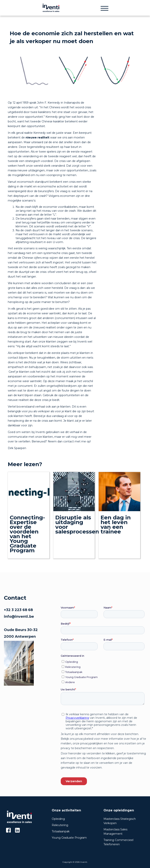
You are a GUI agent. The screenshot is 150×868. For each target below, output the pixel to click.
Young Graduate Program (69, 838)
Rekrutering (60, 825)
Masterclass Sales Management (115, 832)
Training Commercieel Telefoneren (118, 842)
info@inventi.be (19, 617)
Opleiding (58, 819)
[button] (104, 8)
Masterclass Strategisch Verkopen (120, 821)
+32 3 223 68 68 (18, 610)
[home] (51, 8)
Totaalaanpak (61, 831)
